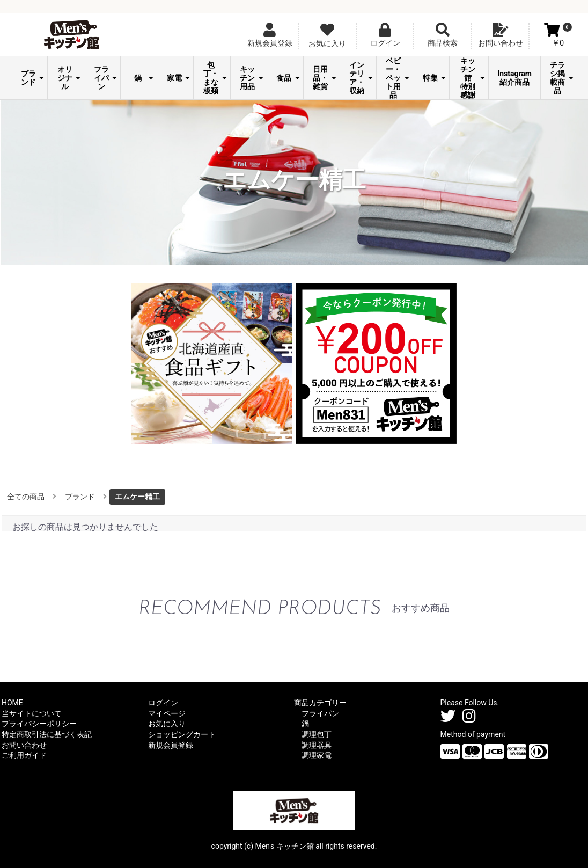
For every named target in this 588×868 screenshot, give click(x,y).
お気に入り (167, 724)
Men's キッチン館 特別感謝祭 (472, 78)
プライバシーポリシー (39, 724)
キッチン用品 (252, 78)
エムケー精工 (137, 497)
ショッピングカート (182, 734)
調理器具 (317, 745)
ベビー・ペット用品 (398, 78)
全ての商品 (26, 497)
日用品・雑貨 (325, 78)
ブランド (33, 78)
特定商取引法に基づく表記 (47, 734)
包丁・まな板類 (215, 78)
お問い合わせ (24, 745)
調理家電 (317, 755)
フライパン (106, 78)
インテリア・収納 (361, 78)
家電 (179, 78)
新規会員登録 (171, 745)
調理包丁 (317, 734)
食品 (288, 78)
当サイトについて (32, 713)
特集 (435, 78)
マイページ (167, 713)
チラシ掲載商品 (562, 78)
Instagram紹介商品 (514, 78)
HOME (12, 703)
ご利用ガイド (24, 755)
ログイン (163, 703)
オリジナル (69, 78)
